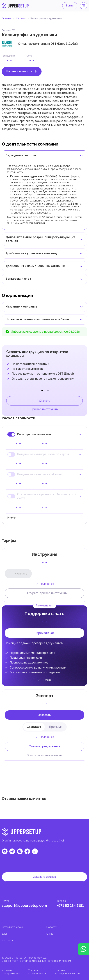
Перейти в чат (44, 633)
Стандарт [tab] (34, 727)
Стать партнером (12, 927)
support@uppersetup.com (24, 906)
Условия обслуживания (11, 972)
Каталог (21, 18)
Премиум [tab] (56, 727)
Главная (7, 18)
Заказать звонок (44, 877)
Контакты (7, 940)
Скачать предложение (44, 746)
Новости (52, 927)
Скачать (45, 401)
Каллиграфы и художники (46, 18)
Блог (5, 934)
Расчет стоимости (22, 71)
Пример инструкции (44, 409)
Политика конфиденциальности (68, 972)
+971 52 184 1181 (70, 906)
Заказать (44, 715)
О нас (50, 934)
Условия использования (37, 972)
